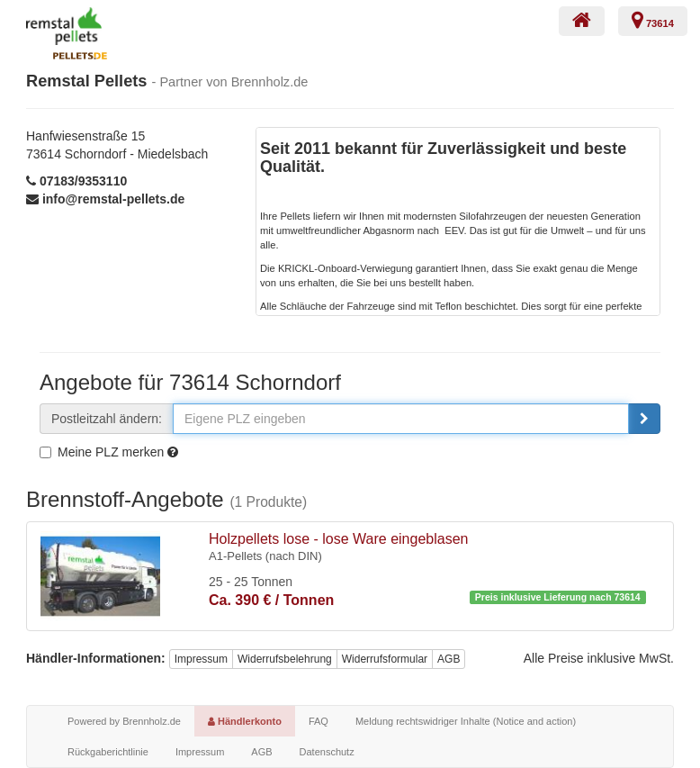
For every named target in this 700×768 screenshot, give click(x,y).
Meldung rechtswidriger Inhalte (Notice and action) (466, 721)
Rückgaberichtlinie (108, 752)
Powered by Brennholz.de (124, 721)
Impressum (201, 659)
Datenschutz (327, 752)
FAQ (319, 721)
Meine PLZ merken (102, 452)
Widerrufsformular (385, 659)
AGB (449, 659)
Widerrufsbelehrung (285, 659)
